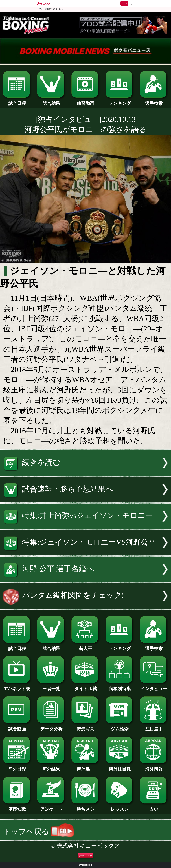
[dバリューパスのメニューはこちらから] (132, 4)
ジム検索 (120, 727)
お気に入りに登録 (85, 856)
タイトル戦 (85, 686)
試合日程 (17, 101)
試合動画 (17, 727)
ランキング (120, 101)
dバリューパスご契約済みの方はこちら (50, 9)
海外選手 (85, 767)
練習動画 (85, 101)
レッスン (120, 807)
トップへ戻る (39, 831)
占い (154, 807)
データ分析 (51, 727)
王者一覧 (51, 686)
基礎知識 (17, 807)
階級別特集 (120, 686)
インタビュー (154, 686)
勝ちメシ (85, 807)
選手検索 (154, 101)
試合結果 (51, 101)
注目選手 (154, 727)
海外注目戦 (120, 767)
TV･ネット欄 (17, 687)
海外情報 (154, 767)
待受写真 (85, 727)
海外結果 (51, 767)
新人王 (85, 646)
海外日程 (17, 767)
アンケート (51, 807)
